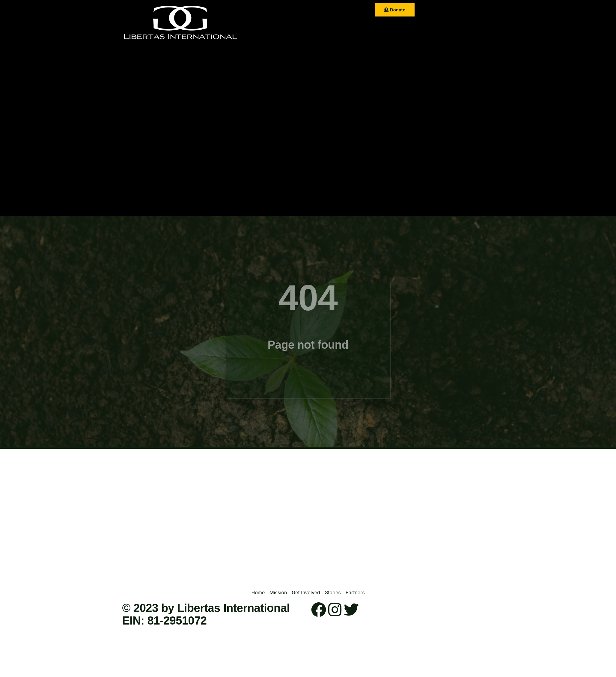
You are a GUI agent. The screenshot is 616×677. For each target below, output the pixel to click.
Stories (350, 10)
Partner (292, 25)
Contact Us (320, 25)
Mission (289, 10)
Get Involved (320, 10)
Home (265, 10)
